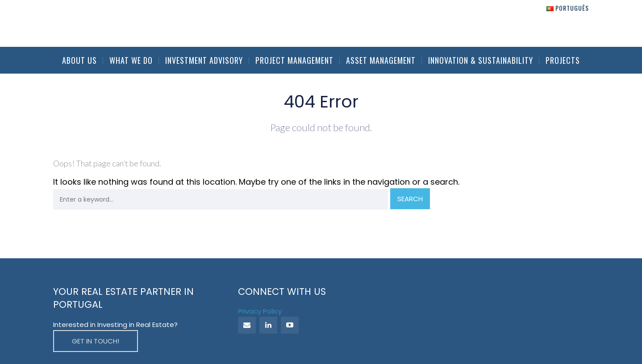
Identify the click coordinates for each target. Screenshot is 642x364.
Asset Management (381, 60)
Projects (563, 60)
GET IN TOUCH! (96, 341)
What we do (131, 60)
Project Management (294, 60)
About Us (79, 60)
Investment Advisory (204, 60)
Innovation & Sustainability (481, 60)
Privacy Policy (260, 311)
